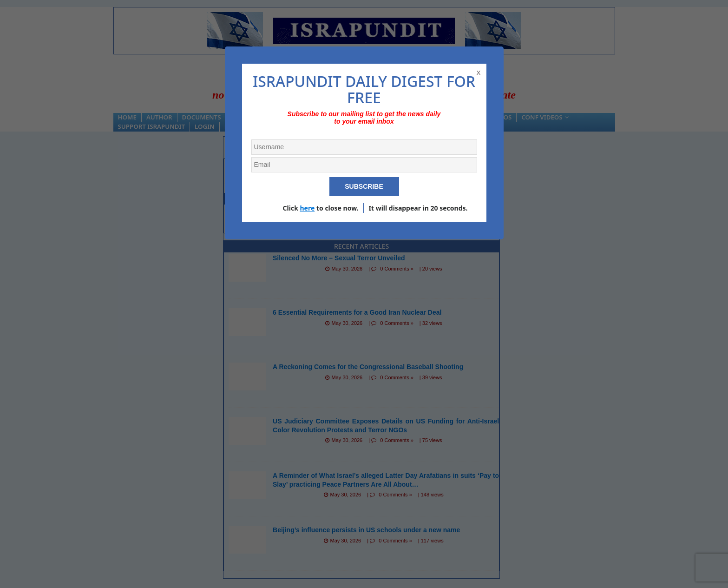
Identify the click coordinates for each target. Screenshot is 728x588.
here (307, 208)
